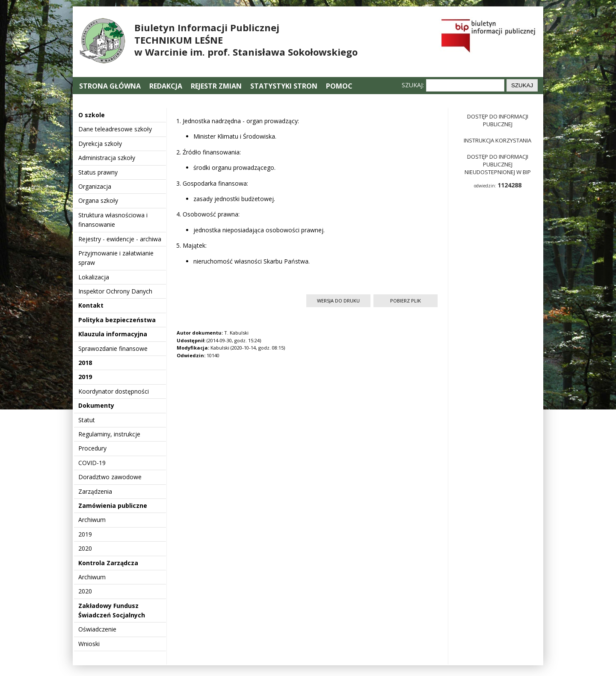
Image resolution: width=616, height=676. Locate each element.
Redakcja (166, 86)
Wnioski (89, 644)
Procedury (92, 448)
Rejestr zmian (216, 86)
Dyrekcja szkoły (100, 144)
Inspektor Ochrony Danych (115, 291)
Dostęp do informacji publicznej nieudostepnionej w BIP (498, 164)
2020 (85, 548)
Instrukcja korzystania (498, 140)
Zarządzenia (95, 491)
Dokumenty (96, 405)
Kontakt (91, 305)
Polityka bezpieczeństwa (117, 320)
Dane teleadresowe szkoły (115, 129)
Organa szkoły (98, 200)
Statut (87, 420)
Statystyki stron (284, 86)
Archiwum (92, 520)
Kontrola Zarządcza (108, 563)
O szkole (92, 115)
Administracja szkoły (107, 158)
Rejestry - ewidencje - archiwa (120, 239)
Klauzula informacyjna (113, 334)
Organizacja (95, 186)
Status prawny (98, 172)
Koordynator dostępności (114, 391)
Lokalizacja (94, 277)
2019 (85, 377)
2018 (85, 363)
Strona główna (111, 86)
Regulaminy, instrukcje (109, 434)
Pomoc (339, 86)
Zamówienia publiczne (113, 506)
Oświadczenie (97, 629)
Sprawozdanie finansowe (113, 348)
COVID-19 (92, 463)
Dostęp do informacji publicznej (498, 120)
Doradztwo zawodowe (110, 477)
